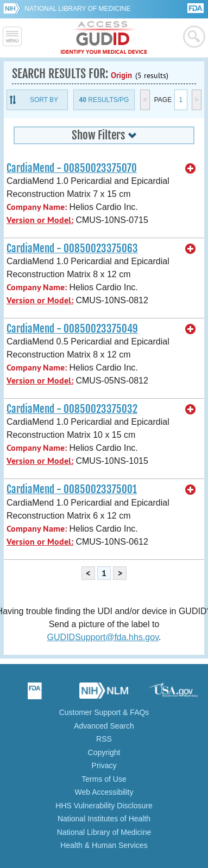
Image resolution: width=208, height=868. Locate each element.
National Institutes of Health (104, 819)
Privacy (104, 765)
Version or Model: (40, 220)
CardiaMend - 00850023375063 (72, 248)
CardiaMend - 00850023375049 (72, 329)
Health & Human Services (104, 845)
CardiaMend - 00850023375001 (72, 489)
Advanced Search (104, 726)
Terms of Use (104, 779)
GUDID (104, 38)
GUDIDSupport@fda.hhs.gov (103, 637)
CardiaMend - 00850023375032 (72, 409)
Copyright (104, 752)
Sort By (44, 100)
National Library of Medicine (77, 9)
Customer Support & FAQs (104, 712)
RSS (104, 739)
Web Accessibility (104, 792)
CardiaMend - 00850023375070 (72, 168)
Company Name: (37, 207)
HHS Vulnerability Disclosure (104, 806)
